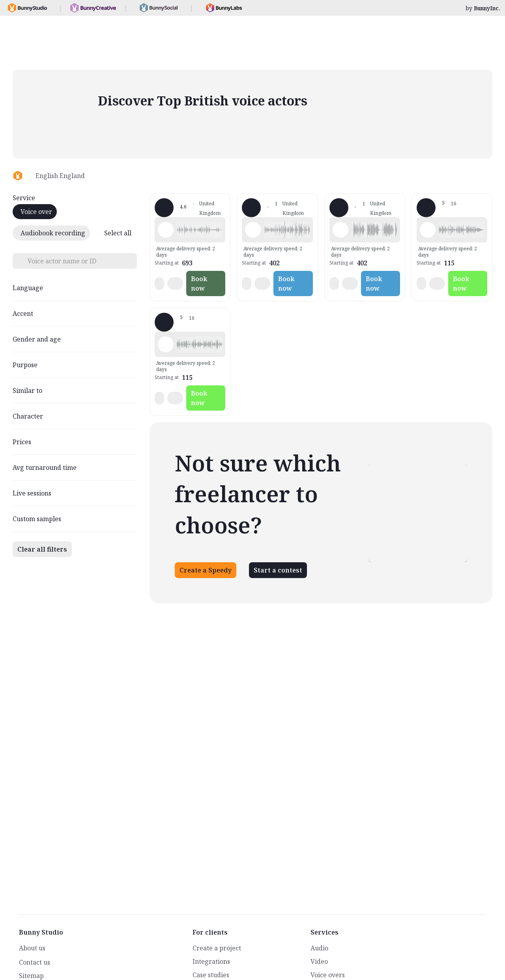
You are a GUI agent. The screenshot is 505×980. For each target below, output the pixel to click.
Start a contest (278, 570)
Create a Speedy (206, 570)
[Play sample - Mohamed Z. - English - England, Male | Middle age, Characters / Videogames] (166, 230)
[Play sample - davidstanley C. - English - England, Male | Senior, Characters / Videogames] (253, 230)
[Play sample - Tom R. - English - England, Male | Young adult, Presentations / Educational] (428, 230)
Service (24, 198)
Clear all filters (42, 549)
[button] (199, 230)
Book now (199, 283)
